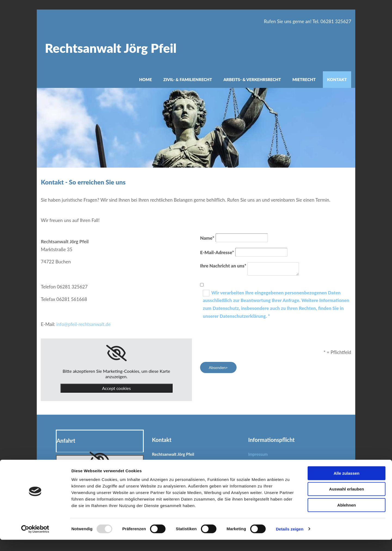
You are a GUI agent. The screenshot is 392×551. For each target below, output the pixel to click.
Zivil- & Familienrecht (188, 79)
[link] (116, 353)
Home (146, 79)
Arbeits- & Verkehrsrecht (252, 79)
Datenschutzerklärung (268, 464)
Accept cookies (117, 388)
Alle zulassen (346, 484)
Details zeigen (290, 540)
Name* (207, 238)
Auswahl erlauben (347, 501)
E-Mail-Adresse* (217, 252)
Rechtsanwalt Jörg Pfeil (111, 48)
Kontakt (337, 79)
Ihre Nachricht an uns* (223, 266)
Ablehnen (347, 516)
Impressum (258, 454)
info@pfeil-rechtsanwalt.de (83, 324)
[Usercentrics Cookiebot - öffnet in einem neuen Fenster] (35, 540)
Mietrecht (304, 79)
